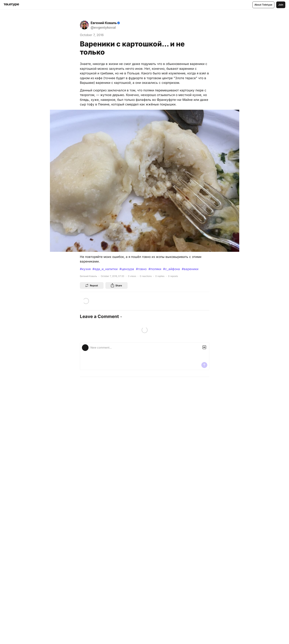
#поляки (155, 269)
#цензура (127, 269)
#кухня (85, 269)
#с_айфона (171, 269)
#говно (141, 269)
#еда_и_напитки (105, 269)
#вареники (190, 269)
